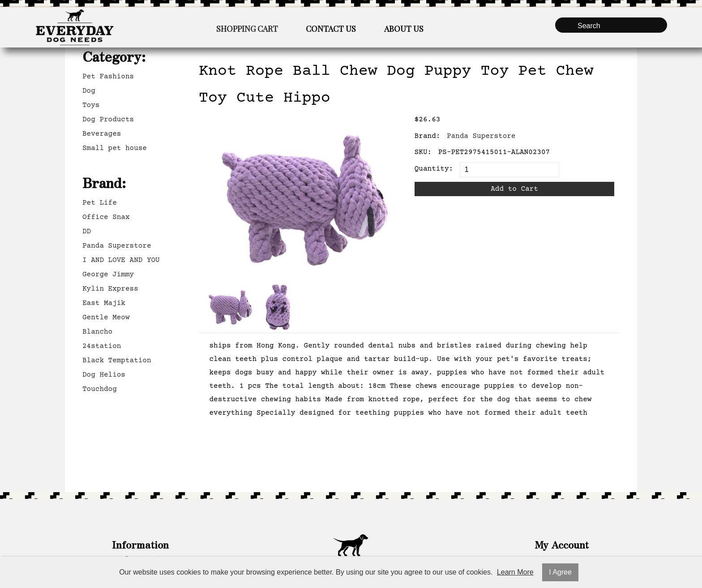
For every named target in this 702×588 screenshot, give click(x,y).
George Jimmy (108, 275)
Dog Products (108, 120)
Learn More (515, 572)
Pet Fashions (108, 77)
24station (102, 346)
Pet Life (100, 203)
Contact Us (331, 29)
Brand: (428, 136)
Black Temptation (117, 361)
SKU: (423, 152)
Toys (91, 105)
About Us (404, 29)
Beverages (102, 134)
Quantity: (434, 169)
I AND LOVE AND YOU (121, 260)
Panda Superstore (117, 246)
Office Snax (106, 217)
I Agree (560, 572)
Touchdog (100, 389)
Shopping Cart (247, 29)
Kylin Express (110, 289)
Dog (89, 91)
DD (87, 232)
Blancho (97, 332)
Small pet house (115, 148)
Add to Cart (514, 189)
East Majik (104, 303)
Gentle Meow (106, 318)
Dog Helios (104, 375)
